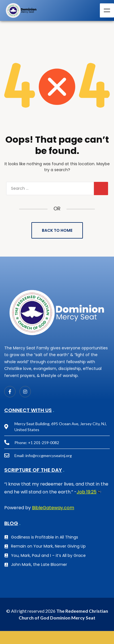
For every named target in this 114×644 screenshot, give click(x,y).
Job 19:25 (87, 492)
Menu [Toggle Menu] (107, 10)
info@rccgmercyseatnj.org (49, 456)
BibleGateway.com (53, 508)
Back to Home (57, 230)
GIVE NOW (57, 638)
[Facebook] (10, 392)
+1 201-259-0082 (44, 443)
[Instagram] (25, 392)
